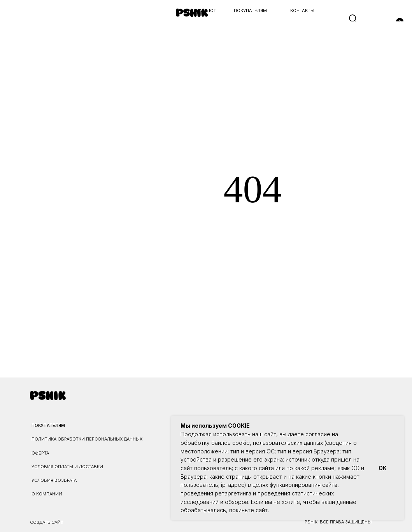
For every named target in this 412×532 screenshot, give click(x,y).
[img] (192, 13)
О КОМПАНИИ (47, 494)
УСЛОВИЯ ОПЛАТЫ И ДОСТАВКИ (67, 467)
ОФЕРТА (40, 453)
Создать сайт (47, 522)
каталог (206, 11)
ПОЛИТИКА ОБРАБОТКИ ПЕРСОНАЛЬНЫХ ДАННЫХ (87, 439)
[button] (13, 19)
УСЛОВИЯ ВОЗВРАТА (54, 480)
